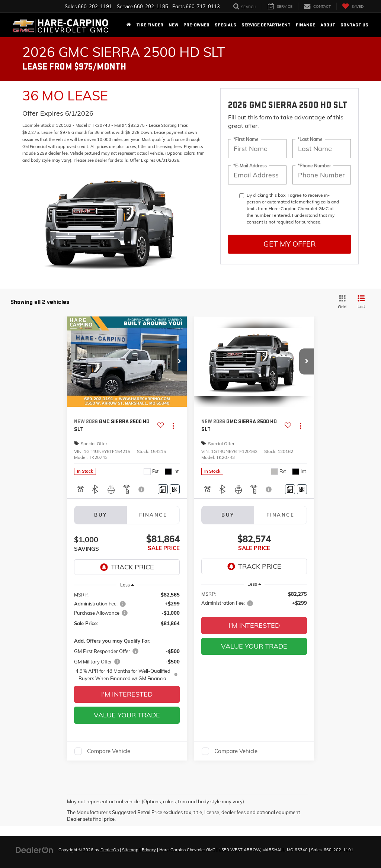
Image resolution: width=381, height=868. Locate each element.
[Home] (129, 25)
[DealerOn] (35, 849)
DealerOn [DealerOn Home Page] (110, 850)
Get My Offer (290, 244)
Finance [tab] (153, 515)
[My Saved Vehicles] (353, 6)
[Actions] (173, 426)
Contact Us (354, 25)
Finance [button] (305, 25)
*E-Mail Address (250, 165)
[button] (179, 361)
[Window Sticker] (175, 489)
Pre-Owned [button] (196, 25)
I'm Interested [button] (127, 694)
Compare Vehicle (109, 751)
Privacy (149, 850)
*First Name (246, 139)
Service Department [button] (266, 25)
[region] (127, 636)
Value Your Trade (127, 715)
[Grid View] (341, 302)
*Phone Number (314, 165)
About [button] (328, 25)
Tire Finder (150, 25)
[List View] (361, 302)
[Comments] (163, 489)
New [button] (173, 25)
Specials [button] (225, 25)
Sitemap (130, 850)
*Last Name (310, 139)
